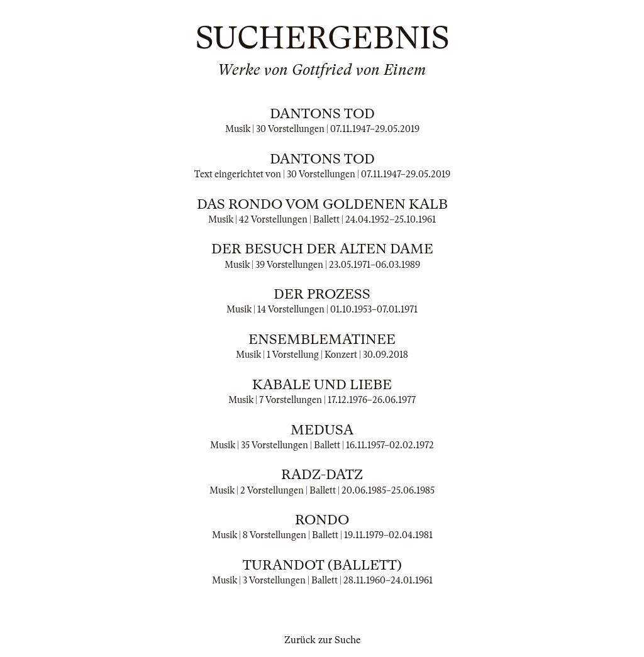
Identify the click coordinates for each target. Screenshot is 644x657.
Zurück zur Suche (322, 640)
